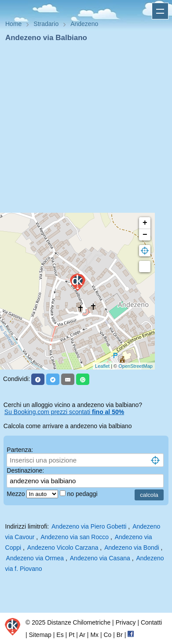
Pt (71, 635)
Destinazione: (25, 470)
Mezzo (16, 494)
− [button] (145, 235)
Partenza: (20, 450)
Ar (82, 635)
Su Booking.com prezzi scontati (64, 412)
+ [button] (145, 223)
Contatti (151, 622)
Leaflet (102, 366)
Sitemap (40, 635)
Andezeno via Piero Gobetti (89, 526)
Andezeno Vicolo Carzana (63, 548)
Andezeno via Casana (100, 558)
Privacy (126, 622)
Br (120, 635)
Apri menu (160, 11)
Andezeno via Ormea (35, 558)
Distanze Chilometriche (79, 622)
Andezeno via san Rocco (75, 537)
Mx (94, 635)
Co (107, 635)
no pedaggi (83, 494)
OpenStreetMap (135, 366)
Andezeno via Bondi (132, 548)
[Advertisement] (82, 130)
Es (60, 635)
